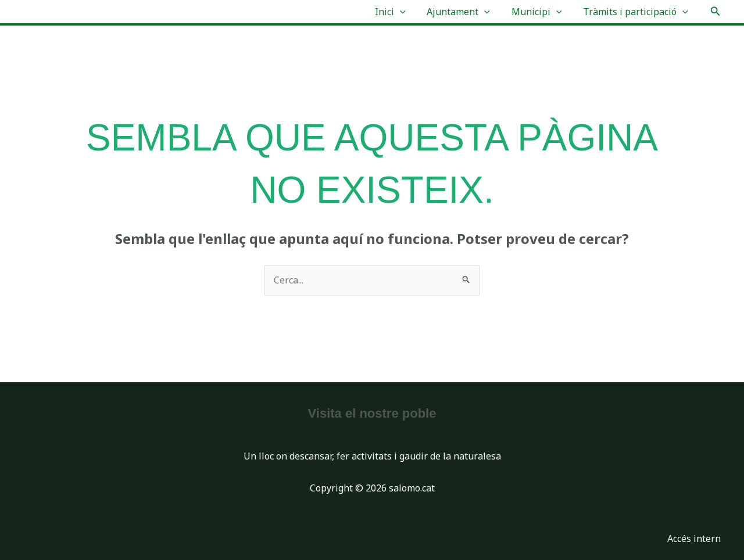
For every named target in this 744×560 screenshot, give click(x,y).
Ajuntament (465, 12)
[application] (409, 12)
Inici (400, 12)
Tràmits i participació (637, 12)
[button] (716, 12)
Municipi (541, 12)
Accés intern (694, 539)
